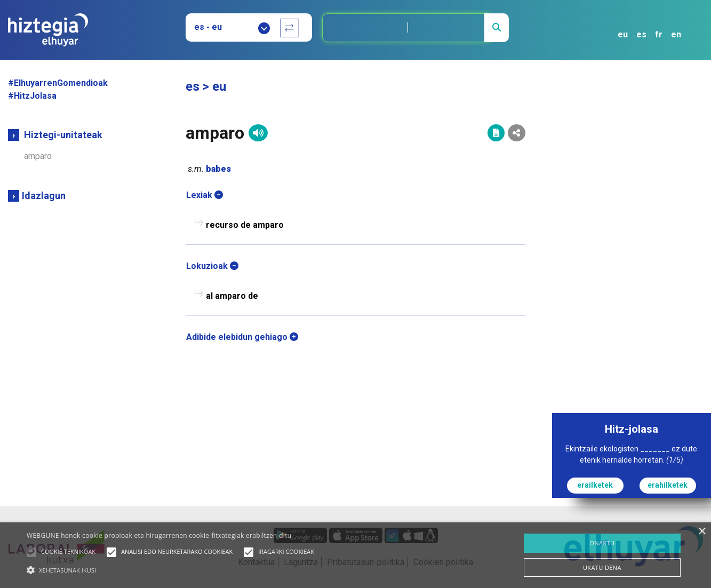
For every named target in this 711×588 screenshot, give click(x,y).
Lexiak (205, 195)
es (641, 34)
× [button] (702, 532)
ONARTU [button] (602, 543)
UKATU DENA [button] (602, 567)
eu (623, 34)
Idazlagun (44, 196)
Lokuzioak (212, 266)
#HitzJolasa (32, 96)
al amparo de (232, 296)
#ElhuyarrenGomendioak (58, 83)
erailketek (595, 485)
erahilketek (668, 485)
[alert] (355, 555)
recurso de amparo (245, 225)
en (676, 34)
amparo (38, 156)
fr (659, 34)
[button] (31, 552)
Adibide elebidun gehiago (242, 337)
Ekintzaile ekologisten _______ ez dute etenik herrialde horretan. (631, 454)
